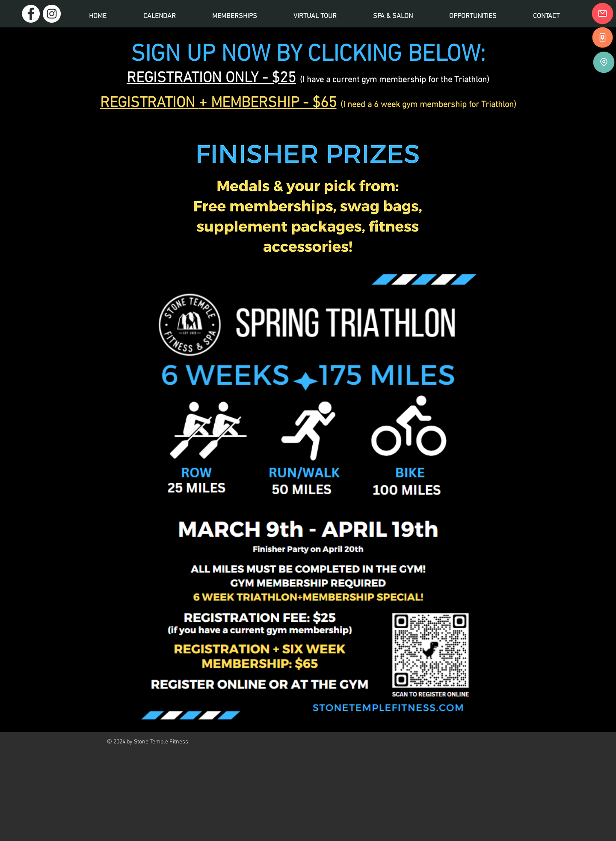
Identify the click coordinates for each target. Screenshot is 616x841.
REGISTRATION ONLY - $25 (211, 78)
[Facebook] (31, 14)
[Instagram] (52, 14)
